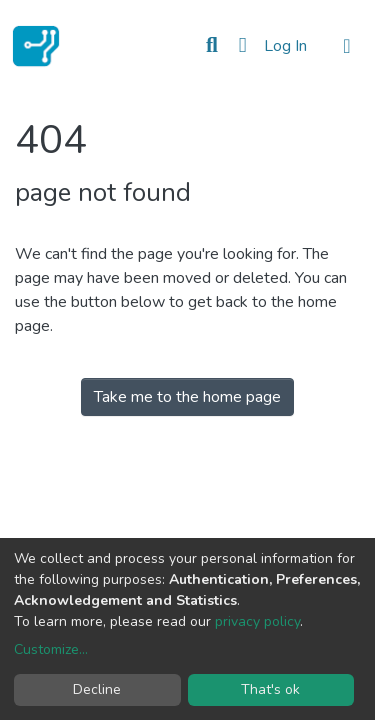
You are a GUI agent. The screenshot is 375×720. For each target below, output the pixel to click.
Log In (287, 46)
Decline (97, 689)
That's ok (270, 689)
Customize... (51, 649)
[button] (242, 46)
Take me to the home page (187, 397)
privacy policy (257, 621)
